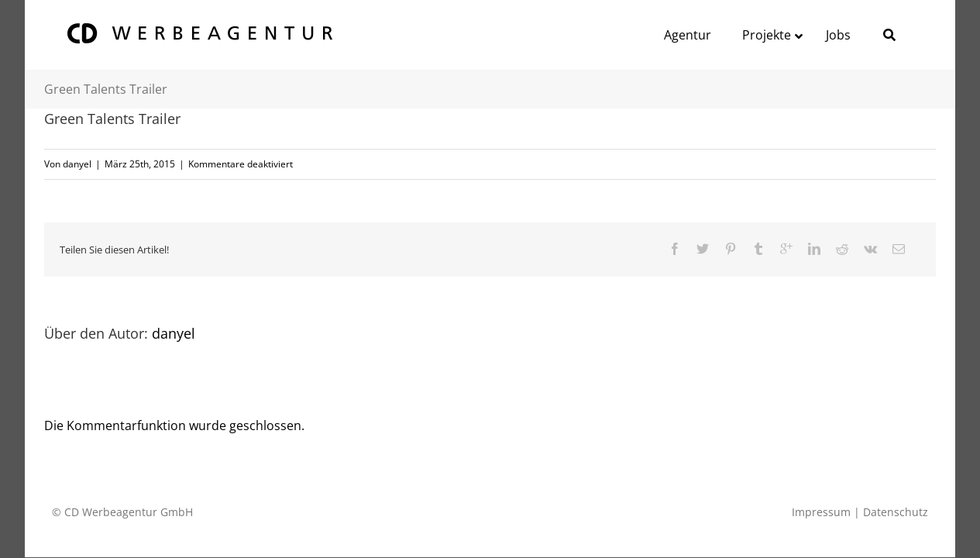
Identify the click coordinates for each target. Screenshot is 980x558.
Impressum (821, 512)
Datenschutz (896, 512)
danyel (77, 164)
